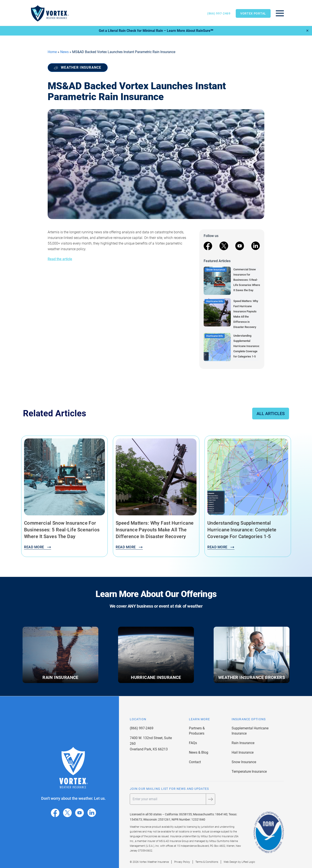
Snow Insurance (244, 762)
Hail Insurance (243, 752)
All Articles (271, 414)
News (64, 52)
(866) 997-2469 (219, 13)
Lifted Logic (248, 862)
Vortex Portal (253, 13)
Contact (195, 762)
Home (52, 52)
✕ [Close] (307, 31)
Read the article (60, 259)
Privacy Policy (182, 862)
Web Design (231, 862)
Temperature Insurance (249, 771)
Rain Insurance (243, 743)
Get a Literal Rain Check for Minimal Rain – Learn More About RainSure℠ (156, 31)
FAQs (193, 743)
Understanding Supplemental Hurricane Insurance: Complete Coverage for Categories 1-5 (246, 346)
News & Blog (199, 752)
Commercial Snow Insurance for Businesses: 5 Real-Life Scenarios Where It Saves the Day (247, 280)
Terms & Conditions (207, 862)
